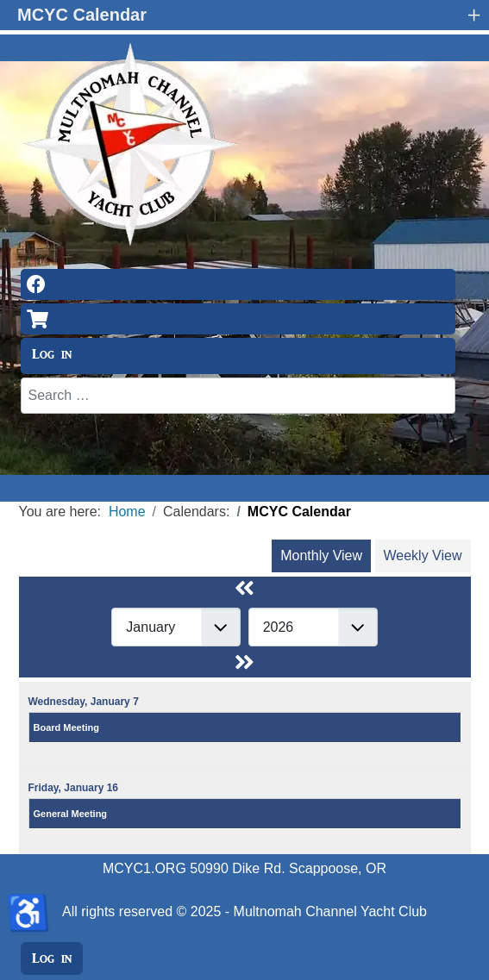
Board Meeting (66, 727)
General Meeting (71, 814)
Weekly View (423, 556)
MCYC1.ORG (144, 868)
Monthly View (321, 556)
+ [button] (473, 15)
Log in (52, 354)
